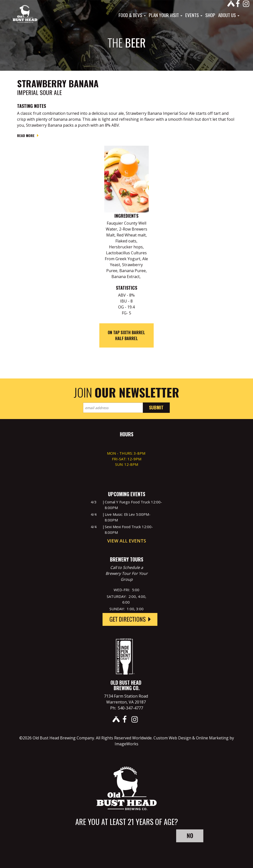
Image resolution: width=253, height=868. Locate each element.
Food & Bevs (132, 15)
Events (194, 15)
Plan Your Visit (166, 15)
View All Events (127, 541)
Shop (210, 15)
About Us (229, 15)
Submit (156, 407)
